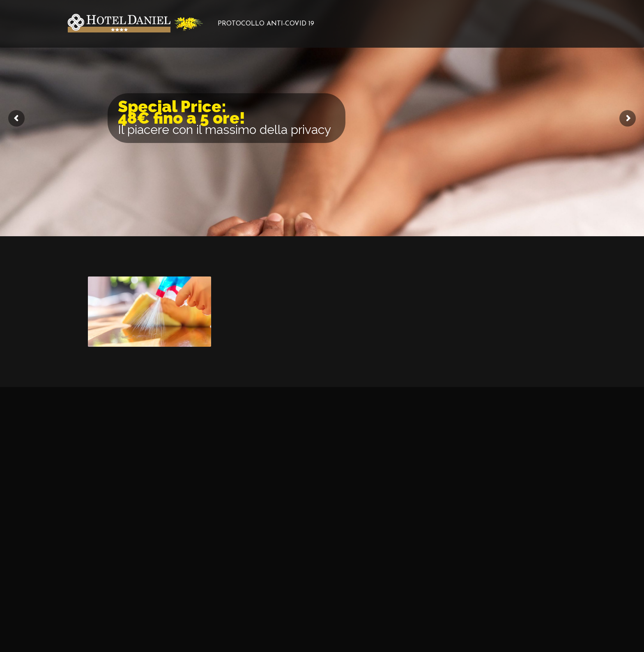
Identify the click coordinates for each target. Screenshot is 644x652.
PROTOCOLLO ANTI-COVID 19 (266, 24)
